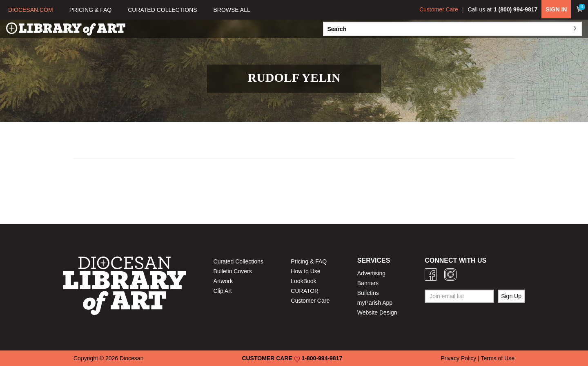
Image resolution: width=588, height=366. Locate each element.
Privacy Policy (458, 358)
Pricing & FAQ (309, 261)
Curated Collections (238, 261)
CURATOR (305, 291)
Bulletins (368, 293)
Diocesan (131, 358)
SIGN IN (556, 9)
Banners (368, 283)
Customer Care (439, 9)
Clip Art (223, 291)
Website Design (377, 312)
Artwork (223, 281)
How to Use (305, 271)
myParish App (375, 303)
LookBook (303, 281)
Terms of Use (498, 358)
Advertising (371, 273)
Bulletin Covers (233, 271)
